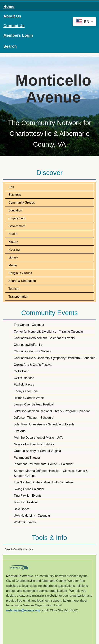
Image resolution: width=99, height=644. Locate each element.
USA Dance (22, 509)
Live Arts (20, 431)
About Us (12, 16)
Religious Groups (20, 273)
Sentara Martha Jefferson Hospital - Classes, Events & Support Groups (51, 473)
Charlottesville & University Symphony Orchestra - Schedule (55, 358)
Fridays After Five (26, 391)
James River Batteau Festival (34, 404)
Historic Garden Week (29, 398)
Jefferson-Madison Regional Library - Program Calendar (52, 411)
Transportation (18, 297)
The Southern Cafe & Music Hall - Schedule (43, 482)
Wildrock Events (25, 522)
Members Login (18, 35)
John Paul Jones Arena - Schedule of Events (44, 424)
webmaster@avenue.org (23, 610)
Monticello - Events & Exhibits (34, 444)
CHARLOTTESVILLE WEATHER (49, 629)
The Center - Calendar (29, 325)
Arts (11, 187)
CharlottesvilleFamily (28, 345)
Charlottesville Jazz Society (32, 351)
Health (13, 234)
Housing (14, 250)
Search (10, 46)
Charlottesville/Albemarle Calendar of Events (44, 338)
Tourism (14, 289)
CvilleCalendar (24, 378)
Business (15, 195)
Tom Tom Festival (26, 502)
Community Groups (22, 203)
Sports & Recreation (22, 281)
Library (13, 257)
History (13, 242)
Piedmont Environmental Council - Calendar (44, 464)
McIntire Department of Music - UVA (38, 438)
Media (13, 265)
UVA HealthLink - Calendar (32, 516)
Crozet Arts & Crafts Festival (33, 365)
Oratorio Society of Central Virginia (37, 451)
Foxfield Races (24, 384)
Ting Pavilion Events (28, 496)
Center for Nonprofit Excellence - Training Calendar (49, 331)
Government (17, 226)
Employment (17, 218)
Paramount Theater (27, 458)
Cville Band (22, 371)
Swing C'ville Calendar (29, 489)
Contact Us (14, 26)
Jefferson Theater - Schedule (34, 418)
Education (15, 210)
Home (9, 7)
